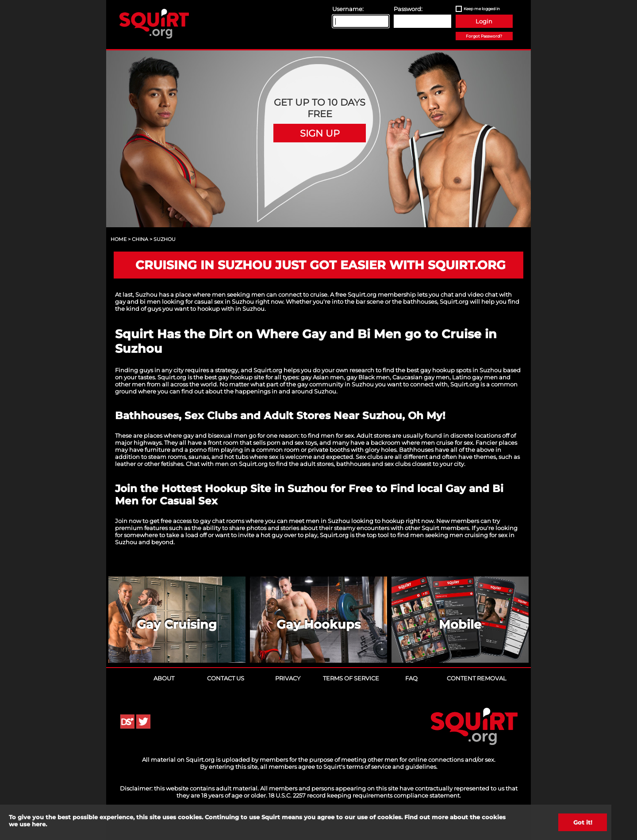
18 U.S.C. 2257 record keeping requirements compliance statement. (365, 795)
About (164, 678)
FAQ (411, 678)
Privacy (288, 678)
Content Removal (477, 678)
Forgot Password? (484, 36)
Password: (408, 9)
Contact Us (226, 678)
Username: (348, 9)
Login (484, 21)
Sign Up (320, 133)
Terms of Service (351, 678)
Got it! (583, 822)
